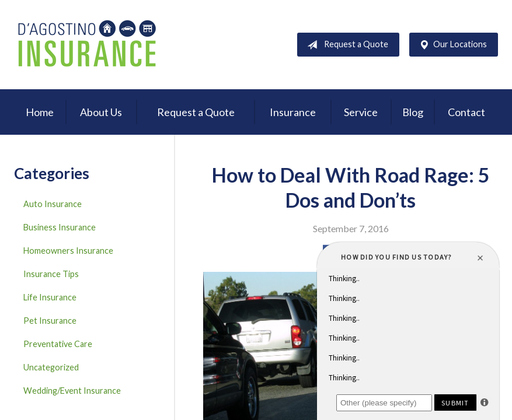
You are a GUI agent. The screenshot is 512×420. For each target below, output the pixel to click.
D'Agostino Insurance (87, 45)
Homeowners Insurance (68, 251)
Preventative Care (58, 344)
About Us (101, 112)
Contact (466, 112)
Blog (413, 112)
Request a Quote (345, 45)
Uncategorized (51, 367)
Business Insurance (60, 227)
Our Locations (451, 45)
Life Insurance (50, 297)
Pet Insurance (50, 321)
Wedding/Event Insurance (72, 391)
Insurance (293, 112)
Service (361, 112)
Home (40, 112)
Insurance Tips (51, 274)
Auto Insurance (53, 204)
